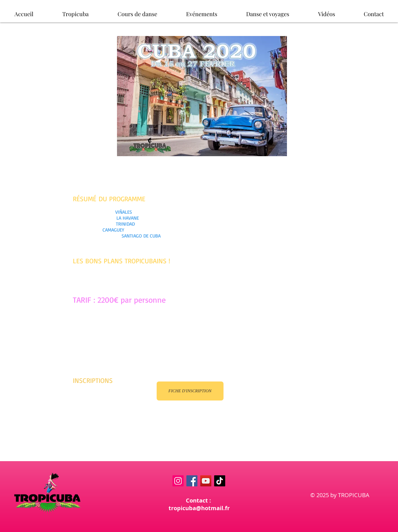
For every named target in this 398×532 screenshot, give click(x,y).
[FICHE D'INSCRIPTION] (190, 391)
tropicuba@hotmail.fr (199, 508)
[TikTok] (220, 481)
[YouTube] (206, 481)
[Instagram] (178, 481)
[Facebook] (192, 481)
